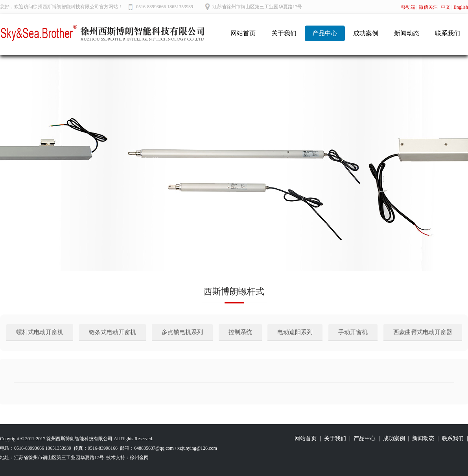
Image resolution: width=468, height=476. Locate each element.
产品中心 (325, 33)
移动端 (408, 7)
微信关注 (428, 7)
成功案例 (366, 33)
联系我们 (448, 33)
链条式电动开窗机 (112, 332)
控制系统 (240, 332)
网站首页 (243, 33)
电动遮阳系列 (295, 332)
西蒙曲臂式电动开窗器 (423, 332)
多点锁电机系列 (182, 332)
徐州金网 (139, 458)
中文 (446, 7)
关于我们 (284, 33)
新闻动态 (407, 33)
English (461, 7)
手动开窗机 (353, 332)
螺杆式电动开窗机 (40, 332)
